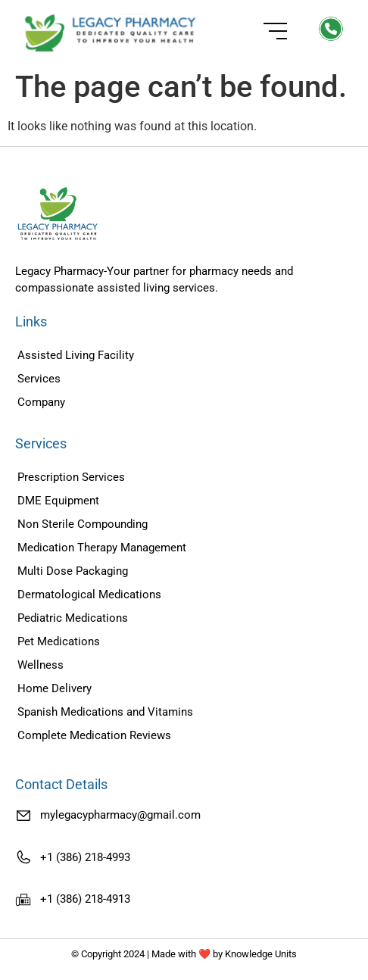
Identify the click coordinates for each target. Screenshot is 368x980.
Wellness (41, 665)
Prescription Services (71, 477)
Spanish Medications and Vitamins (105, 712)
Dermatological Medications (89, 595)
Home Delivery (55, 688)
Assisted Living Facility (76, 355)
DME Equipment (58, 501)
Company (41, 402)
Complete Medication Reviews (94, 735)
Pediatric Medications (73, 618)
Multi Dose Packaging (73, 571)
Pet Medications (59, 641)
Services (39, 379)
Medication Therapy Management (102, 548)
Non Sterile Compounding (83, 524)
